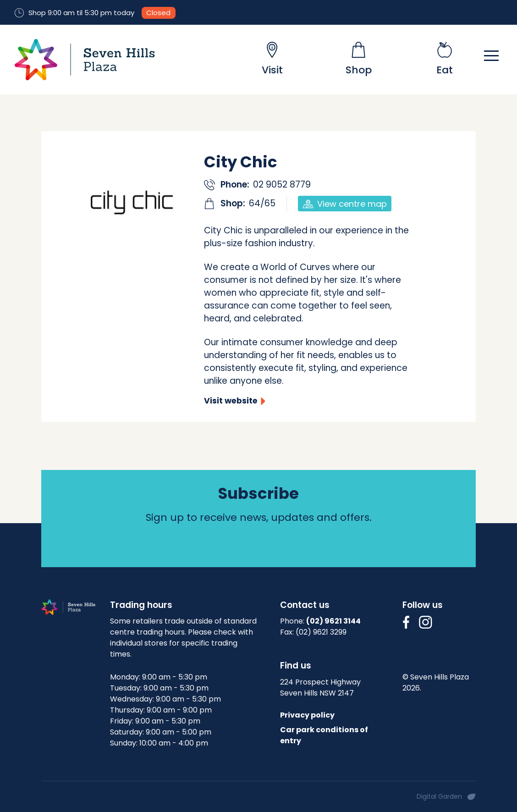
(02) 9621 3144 (333, 621)
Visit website (231, 401)
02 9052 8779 (282, 185)
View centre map (345, 204)
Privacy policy (307, 715)
